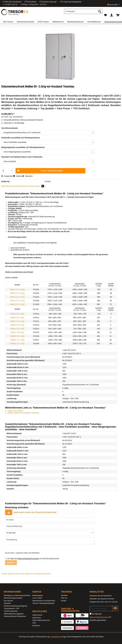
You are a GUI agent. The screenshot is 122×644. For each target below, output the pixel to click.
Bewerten (27, 176)
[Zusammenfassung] (50, 526)
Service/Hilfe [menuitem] (113, 5)
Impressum (36, 626)
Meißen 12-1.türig (17, 344)
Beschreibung (7, 186)
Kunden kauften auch (10, 574)
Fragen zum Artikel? (14, 411)
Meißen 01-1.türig (17, 318)
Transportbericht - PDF (12, 609)
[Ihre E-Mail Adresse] (101, 609)
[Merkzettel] (105, 15)
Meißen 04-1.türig (17, 329)
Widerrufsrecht (37, 615)
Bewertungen (37, 186)
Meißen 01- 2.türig (17, 293)
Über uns (64, 598)
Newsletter (7, 603)
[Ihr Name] (50, 520)
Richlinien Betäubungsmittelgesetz (15, 606)
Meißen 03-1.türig (17, 325)
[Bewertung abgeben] (50, 533)
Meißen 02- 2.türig (17, 297)
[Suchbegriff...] (83, 11)
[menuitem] (83, 12)
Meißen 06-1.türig (17, 336)
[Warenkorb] (118, 15)
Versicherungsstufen (11, 611)
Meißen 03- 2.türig (17, 301)
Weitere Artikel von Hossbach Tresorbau (22, 413)
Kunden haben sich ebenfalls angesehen (35, 574)
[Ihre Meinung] (50, 541)
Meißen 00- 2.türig (17, 289)
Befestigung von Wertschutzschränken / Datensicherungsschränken (17, 597)
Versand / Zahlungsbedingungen (43, 603)
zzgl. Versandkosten (16, 117)
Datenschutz (37, 618)
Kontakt (64, 601)
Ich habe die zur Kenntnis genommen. (33, 559)
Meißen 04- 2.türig (17, 304)
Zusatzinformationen (21, 186)
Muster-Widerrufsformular (41, 620)
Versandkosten (56, 637)
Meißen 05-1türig (17, 332)
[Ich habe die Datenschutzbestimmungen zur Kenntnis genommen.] (6, 558)
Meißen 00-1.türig (17, 314)
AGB (34, 623)
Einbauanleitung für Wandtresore (15, 616)
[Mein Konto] (112, 15)
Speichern (11, 563)
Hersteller (64, 595)
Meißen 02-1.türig (17, 321)
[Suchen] (100, 11)
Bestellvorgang (37, 595)
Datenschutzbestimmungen (28, 559)
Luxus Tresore (37, 598)
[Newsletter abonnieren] (115, 609)
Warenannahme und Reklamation (44, 601)
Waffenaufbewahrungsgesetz (14, 614)
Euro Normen (8, 601)
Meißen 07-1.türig (17, 340)
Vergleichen (7, 176)
